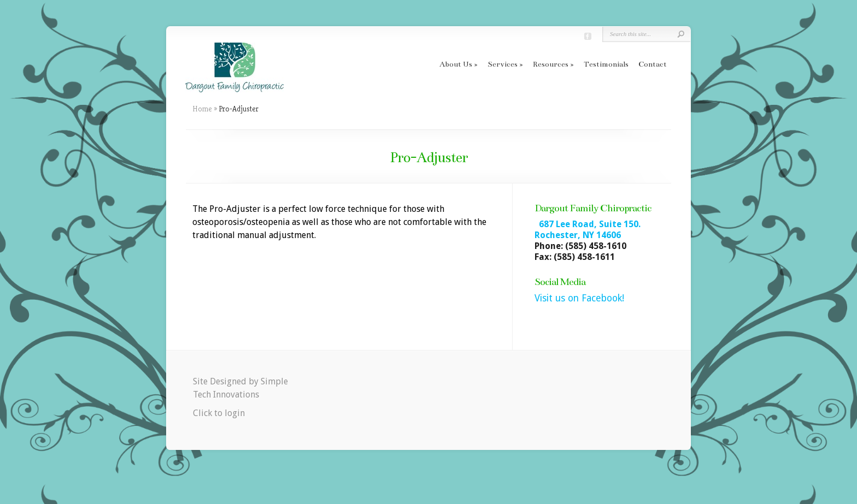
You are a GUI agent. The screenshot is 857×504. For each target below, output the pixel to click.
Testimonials (606, 64)
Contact (653, 64)
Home (202, 109)
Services (503, 64)
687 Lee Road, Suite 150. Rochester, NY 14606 (588, 230)
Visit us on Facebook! (579, 298)
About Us (456, 64)
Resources (551, 64)
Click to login (219, 413)
